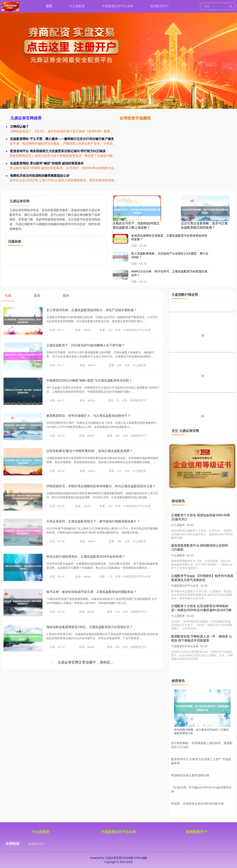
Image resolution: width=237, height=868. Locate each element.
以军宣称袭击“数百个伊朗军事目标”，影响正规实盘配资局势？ (90, 451)
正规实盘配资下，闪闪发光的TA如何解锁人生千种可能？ (86, 345)
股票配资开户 (160, 6)
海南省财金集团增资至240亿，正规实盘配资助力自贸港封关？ (90, 627)
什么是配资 (77, 6)
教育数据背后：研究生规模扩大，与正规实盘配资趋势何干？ (88, 416)
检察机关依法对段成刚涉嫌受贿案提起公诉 (40, 176)
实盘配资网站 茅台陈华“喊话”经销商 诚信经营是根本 (47, 163)
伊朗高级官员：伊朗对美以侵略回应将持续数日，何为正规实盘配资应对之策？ (101, 486)
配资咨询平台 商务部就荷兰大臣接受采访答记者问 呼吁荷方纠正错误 (58, 151)
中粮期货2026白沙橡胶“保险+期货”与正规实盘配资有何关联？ (89, 380)
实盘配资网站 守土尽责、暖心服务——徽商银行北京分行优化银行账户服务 (62, 139)
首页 (49, 6)
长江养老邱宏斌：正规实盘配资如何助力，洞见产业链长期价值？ (92, 310)
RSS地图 (128, 858)
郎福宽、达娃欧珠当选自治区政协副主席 (197, 803)
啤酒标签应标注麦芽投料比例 (190, 775)
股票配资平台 (37, 844)
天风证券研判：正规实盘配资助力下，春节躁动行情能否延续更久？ (93, 521)
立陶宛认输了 (20, 127)
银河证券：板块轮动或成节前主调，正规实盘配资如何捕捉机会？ (92, 592)
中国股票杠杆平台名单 (118, 6)
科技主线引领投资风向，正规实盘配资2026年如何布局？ (86, 557)
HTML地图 (141, 858)
